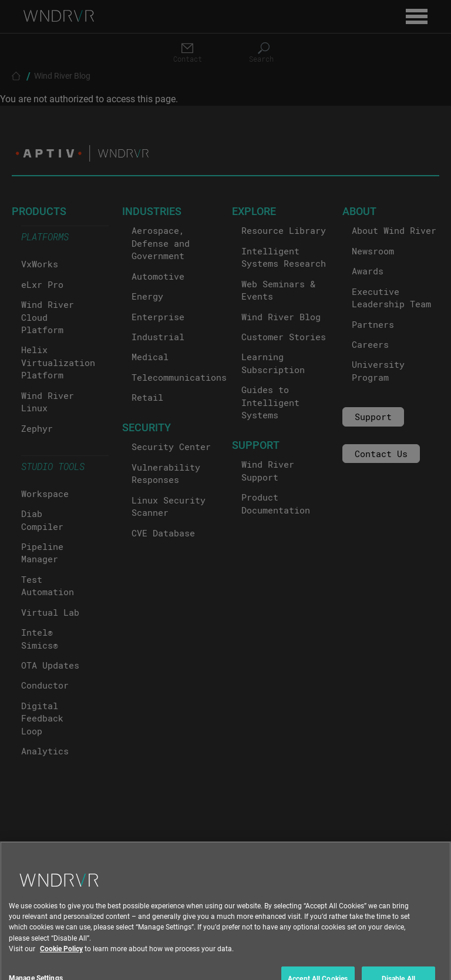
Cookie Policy (61, 966)
